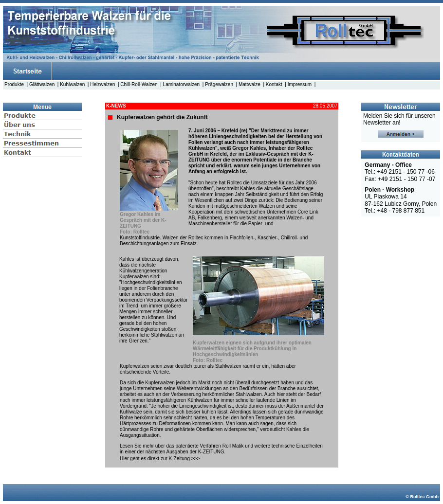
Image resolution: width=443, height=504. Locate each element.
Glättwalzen (42, 84)
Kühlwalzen (72, 84)
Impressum (300, 84)
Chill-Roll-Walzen (139, 84)
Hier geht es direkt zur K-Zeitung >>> (160, 459)
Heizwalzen (102, 84)
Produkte (14, 84)
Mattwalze (249, 84)
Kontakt (274, 84)
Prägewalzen (219, 84)
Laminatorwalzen (182, 84)
